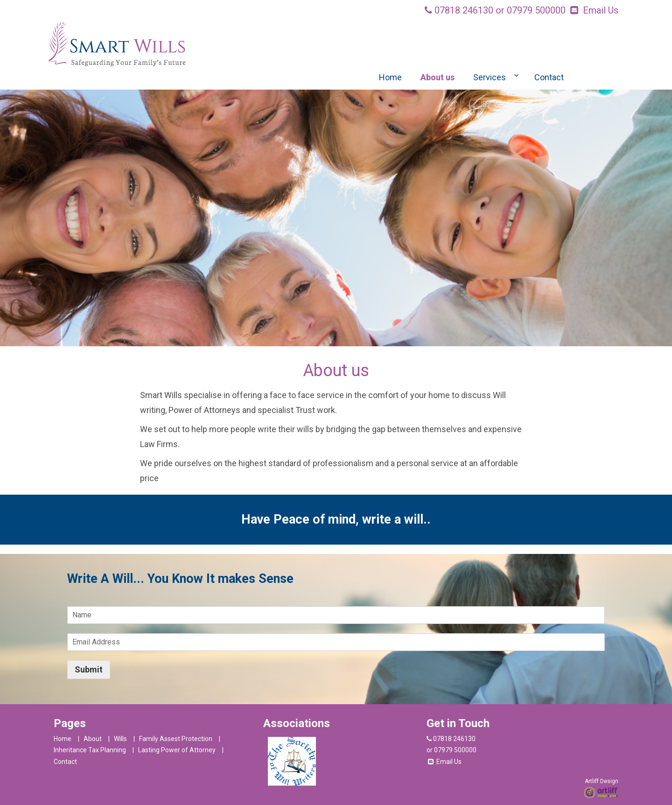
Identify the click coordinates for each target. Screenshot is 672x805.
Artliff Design (602, 781)
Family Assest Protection (176, 739)
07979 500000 (536, 10)
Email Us (601, 10)
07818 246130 (464, 10)
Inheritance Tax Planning (90, 750)
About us (437, 77)
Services (490, 77)
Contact (549, 77)
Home (390, 77)
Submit (89, 669)
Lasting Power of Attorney (177, 750)
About (93, 739)
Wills (120, 739)
